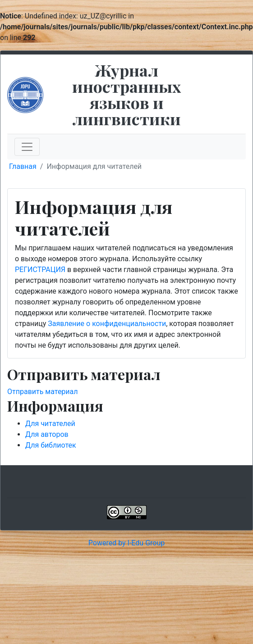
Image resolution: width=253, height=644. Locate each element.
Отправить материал (43, 392)
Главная (23, 166)
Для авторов (47, 434)
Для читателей (50, 424)
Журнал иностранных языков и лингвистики (126, 94)
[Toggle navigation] (27, 147)
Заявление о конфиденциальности (107, 324)
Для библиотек (51, 445)
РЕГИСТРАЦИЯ (40, 270)
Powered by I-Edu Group (126, 543)
